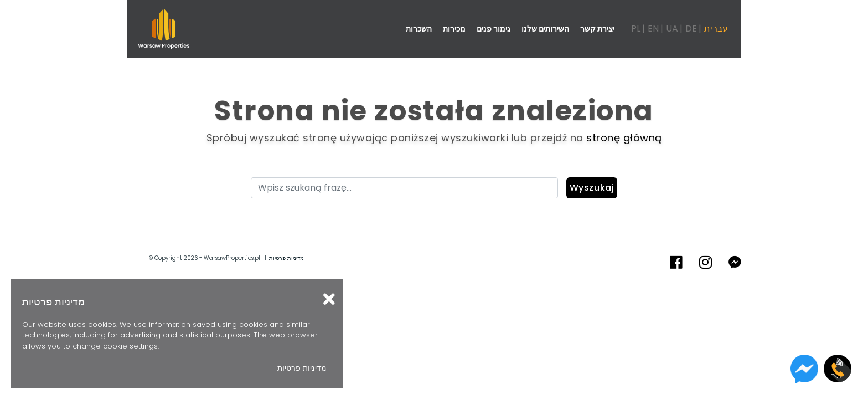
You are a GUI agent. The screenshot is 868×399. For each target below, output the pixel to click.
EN (653, 29)
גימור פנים (494, 29)
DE (691, 29)
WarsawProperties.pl (232, 258)
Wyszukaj (592, 188)
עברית (716, 29)
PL (636, 29)
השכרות (419, 29)
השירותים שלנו (545, 29)
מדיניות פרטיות (286, 258)
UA (672, 29)
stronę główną (624, 138)
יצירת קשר (597, 29)
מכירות (454, 29)
